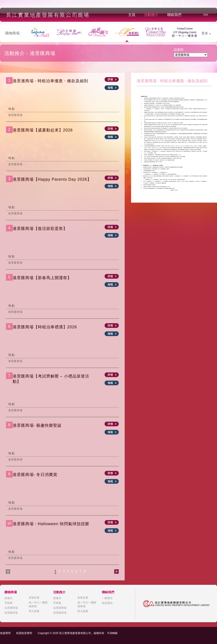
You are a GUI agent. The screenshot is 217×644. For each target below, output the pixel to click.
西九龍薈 (34, 611)
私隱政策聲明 (24, 633)
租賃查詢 (107, 603)
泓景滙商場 (11, 608)
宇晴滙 (8, 603)
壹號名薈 (34, 598)
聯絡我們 (174, 15)
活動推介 (151, 15)
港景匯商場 (11, 613)
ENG (206, 15)
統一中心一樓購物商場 (38, 604)
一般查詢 (107, 598)
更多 (206, 33)
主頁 (132, 15)
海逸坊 (8, 598)
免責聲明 (5, 633)
